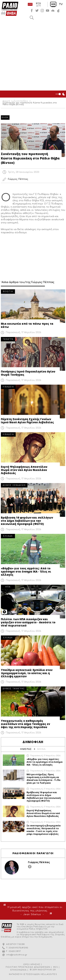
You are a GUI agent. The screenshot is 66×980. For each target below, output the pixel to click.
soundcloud (53, 11)
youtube (48, 11)
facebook (32, 11)
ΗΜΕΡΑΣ (26, 749)
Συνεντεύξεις (21, 101)
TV (61, 4)
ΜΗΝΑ (41, 749)
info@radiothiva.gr (17, 955)
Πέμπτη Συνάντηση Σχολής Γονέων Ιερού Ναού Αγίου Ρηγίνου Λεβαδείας (27, 421)
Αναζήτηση (32, 18)
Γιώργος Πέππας (39, 862)
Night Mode (61, 94)
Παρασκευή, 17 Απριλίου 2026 (23, 332)
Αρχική (6, 101)
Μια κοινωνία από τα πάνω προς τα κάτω (27, 325)
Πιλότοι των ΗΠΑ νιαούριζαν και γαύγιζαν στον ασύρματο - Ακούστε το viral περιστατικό (28, 622)
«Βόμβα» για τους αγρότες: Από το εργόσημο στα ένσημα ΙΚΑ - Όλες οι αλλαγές (26, 571)
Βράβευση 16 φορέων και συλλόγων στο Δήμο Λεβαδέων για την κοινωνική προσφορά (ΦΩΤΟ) (27, 521)
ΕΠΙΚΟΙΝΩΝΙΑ (18, 970)
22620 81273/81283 (18, 948)
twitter (37, 11)
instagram (42, 11)
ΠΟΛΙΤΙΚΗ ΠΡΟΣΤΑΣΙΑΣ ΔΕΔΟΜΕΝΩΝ (28, 967)
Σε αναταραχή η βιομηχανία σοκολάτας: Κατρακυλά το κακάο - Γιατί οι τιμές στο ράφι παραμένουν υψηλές (44, 830)
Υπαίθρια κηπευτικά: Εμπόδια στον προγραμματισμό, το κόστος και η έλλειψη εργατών (27, 673)
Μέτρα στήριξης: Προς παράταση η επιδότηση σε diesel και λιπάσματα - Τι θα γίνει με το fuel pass (43, 779)
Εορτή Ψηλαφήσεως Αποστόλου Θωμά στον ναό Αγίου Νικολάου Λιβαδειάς (24, 470)
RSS (56, 967)
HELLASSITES (49, 974)
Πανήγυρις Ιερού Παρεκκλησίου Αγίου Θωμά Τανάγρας (28, 373)
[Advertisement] (33, 56)
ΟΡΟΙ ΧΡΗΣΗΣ (32, 964)
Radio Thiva (10, 9)
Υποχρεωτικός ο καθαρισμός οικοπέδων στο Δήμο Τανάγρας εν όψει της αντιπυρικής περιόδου (25, 724)
